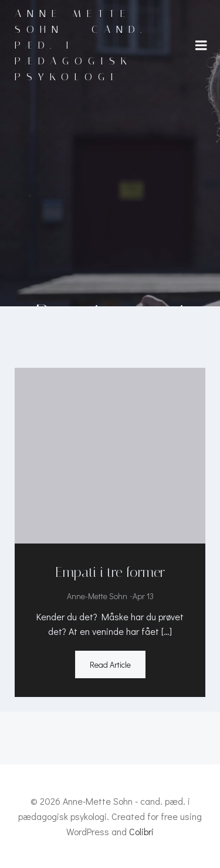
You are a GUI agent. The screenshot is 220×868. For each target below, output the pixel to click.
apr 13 (143, 596)
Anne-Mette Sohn (97, 596)
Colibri (141, 831)
